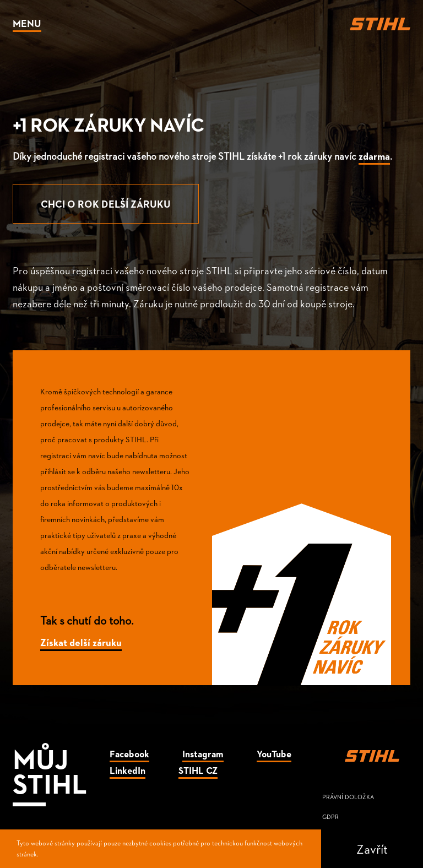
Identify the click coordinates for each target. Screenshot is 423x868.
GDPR (330, 817)
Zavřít (372, 849)
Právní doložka (348, 797)
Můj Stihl (50, 770)
